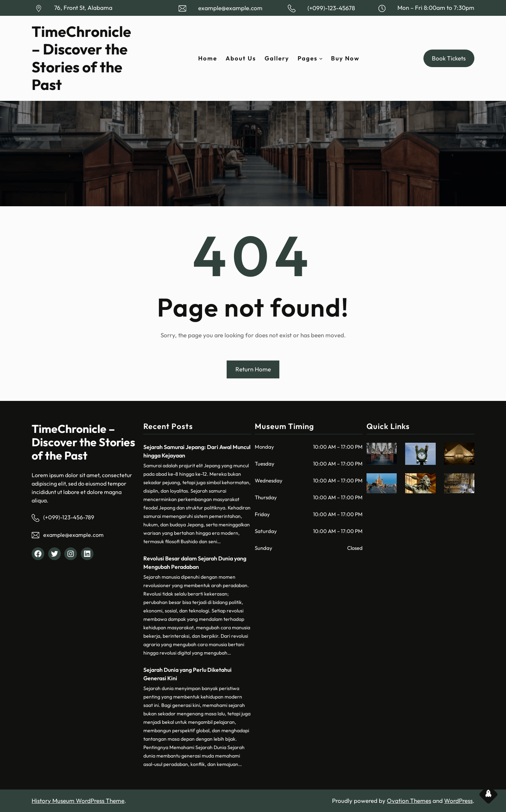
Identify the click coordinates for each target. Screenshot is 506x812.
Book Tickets (449, 58)
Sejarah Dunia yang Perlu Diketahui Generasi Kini (187, 674)
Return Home (253, 369)
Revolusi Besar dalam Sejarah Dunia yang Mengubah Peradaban (195, 563)
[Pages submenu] (321, 58)
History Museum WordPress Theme (78, 801)
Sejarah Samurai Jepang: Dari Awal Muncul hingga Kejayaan (197, 451)
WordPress (458, 801)
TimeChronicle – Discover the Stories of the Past (81, 58)
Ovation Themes (409, 801)
